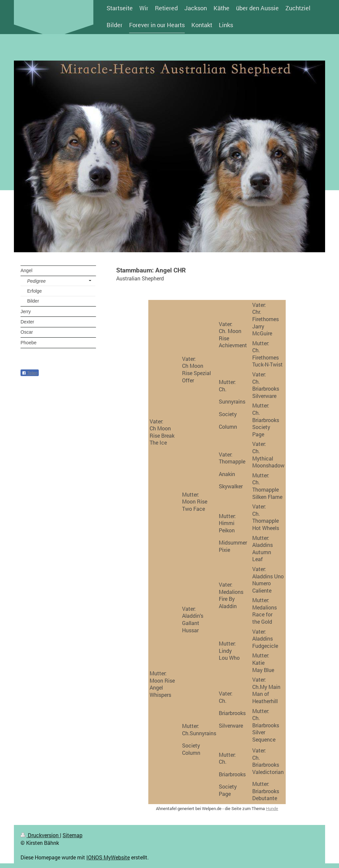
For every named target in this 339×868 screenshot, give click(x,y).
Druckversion (40, 835)
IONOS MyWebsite (108, 857)
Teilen (30, 373)
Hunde (272, 808)
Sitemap (73, 835)
